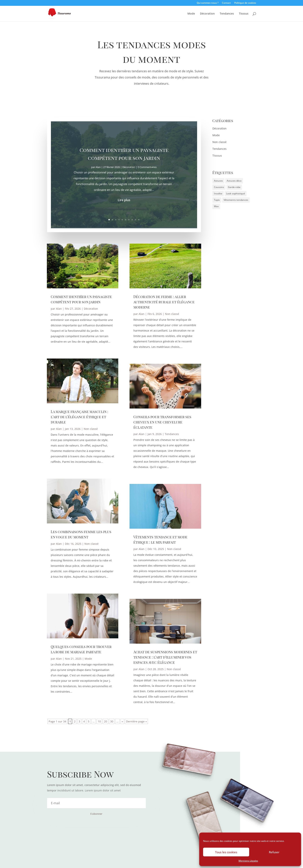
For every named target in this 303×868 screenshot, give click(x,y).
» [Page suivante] (122, 721)
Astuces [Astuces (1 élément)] (218, 181)
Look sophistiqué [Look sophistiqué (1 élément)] (236, 194)
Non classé (91, 429)
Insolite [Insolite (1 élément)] (218, 194)
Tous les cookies (226, 852)
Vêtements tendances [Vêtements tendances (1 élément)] (236, 200)
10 (139, 219)
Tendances (227, 14)
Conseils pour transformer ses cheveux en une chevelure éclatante (162, 422)
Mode (191, 14)
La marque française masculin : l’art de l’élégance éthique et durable (79, 417)
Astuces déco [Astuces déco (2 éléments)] (234, 181)
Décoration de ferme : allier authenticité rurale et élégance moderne (164, 302)
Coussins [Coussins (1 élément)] (219, 187)
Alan (59, 309)
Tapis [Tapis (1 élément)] (217, 200)
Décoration (207, 14)
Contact (226, 3)
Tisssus (244, 14)
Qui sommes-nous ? (208, 3)
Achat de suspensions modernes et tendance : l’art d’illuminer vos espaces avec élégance (165, 657)
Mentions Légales (248, 861)
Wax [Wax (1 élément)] (216, 206)
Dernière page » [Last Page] (136, 721)
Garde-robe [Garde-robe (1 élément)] (234, 187)
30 (112, 721)
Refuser (274, 852)
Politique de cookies (245, 3)
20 (106, 721)
